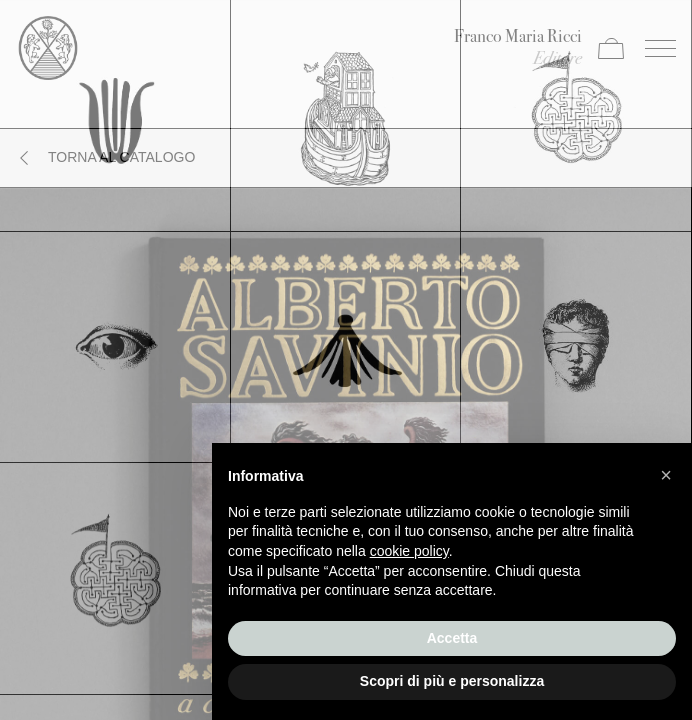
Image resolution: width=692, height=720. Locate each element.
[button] (666, 475)
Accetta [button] (452, 638)
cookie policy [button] (409, 551)
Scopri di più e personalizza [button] (452, 681)
